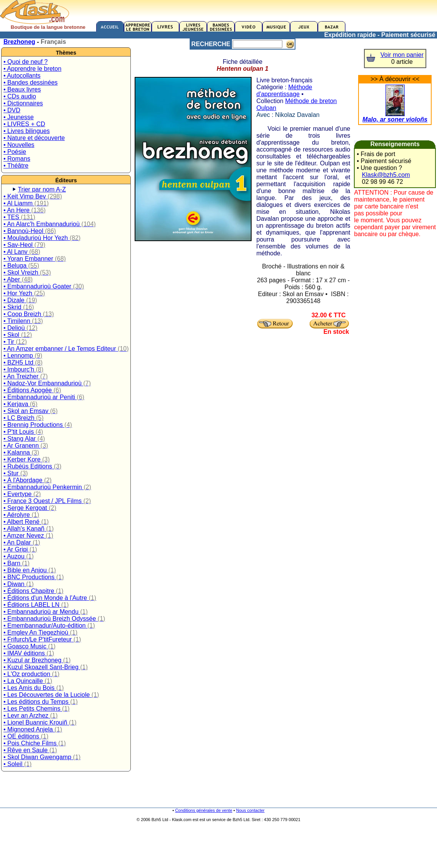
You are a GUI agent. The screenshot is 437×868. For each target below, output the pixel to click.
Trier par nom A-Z (42, 189)
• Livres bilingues (27, 131)
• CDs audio (20, 96)
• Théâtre (16, 166)
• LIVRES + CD (24, 124)
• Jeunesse (19, 117)
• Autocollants (22, 76)
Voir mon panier (402, 55)
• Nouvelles (19, 145)
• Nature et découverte (34, 138)
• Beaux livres (22, 89)
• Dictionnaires (23, 103)
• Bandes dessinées (31, 82)
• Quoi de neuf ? (26, 62)
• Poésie (15, 152)
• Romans (17, 159)
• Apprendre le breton (33, 69)
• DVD (12, 110)
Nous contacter (250, 810)
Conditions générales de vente (204, 810)
